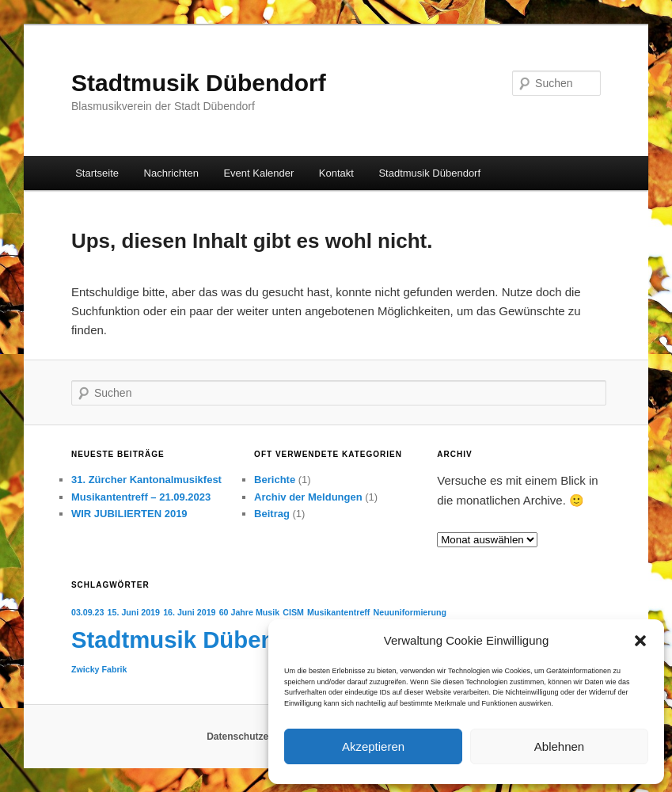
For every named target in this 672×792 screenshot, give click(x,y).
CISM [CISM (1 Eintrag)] (293, 612)
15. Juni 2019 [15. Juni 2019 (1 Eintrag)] (134, 612)
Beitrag (272, 514)
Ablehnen (559, 746)
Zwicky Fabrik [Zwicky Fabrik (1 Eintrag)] (99, 669)
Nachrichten (171, 173)
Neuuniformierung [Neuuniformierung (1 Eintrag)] (410, 612)
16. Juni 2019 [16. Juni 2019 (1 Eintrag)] (189, 612)
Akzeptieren (373, 746)
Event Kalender (258, 173)
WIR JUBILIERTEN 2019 (129, 514)
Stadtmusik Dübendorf (199, 83)
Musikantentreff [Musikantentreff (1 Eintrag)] (338, 612)
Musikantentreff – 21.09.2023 (141, 497)
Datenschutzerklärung (256, 737)
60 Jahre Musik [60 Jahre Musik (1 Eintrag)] (249, 612)
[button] (640, 641)
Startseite (97, 173)
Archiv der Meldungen (308, 497)
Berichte (275, 480)
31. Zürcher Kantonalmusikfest (146, 480)
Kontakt (336, 173)
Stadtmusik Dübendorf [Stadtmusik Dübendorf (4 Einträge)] (196, 640)
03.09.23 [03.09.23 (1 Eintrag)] (87, 612)
